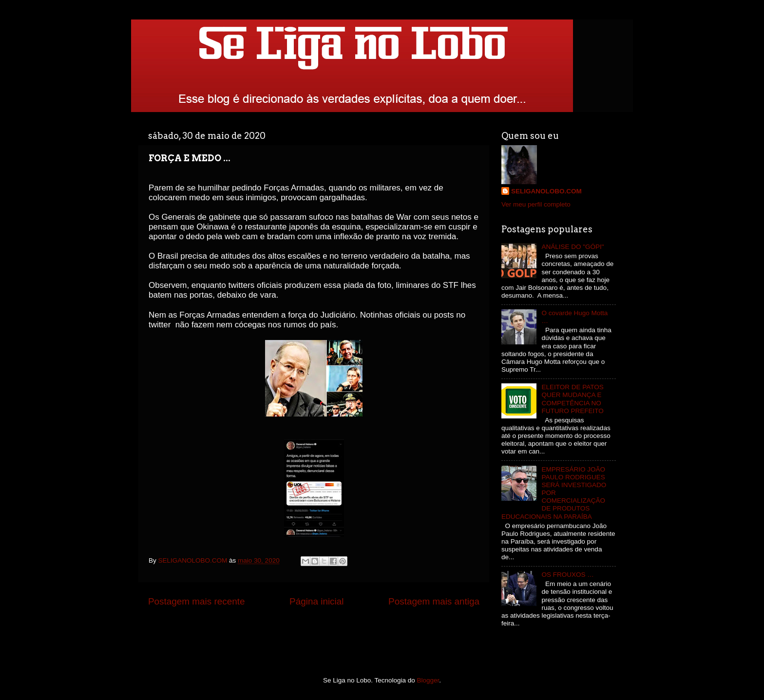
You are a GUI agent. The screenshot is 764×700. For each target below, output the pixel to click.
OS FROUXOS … (567, 575)
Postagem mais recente (196, 601)
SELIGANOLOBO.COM (546, 191)
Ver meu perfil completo (536, 204)
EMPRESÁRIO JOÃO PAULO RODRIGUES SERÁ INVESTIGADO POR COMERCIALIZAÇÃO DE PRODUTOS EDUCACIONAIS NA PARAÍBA (554, 493)
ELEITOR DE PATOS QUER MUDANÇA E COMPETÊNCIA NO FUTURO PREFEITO (572, 399)
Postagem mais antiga (434, 601)
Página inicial (316, 601)
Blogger (428, 680)
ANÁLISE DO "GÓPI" (573, 247)
